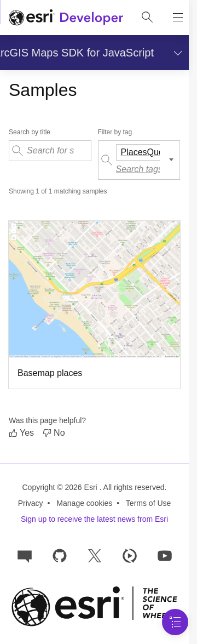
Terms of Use (148, 503)
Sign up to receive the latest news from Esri (94, 519)
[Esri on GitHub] (60, 555)
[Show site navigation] (178, 18)
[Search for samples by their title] (50, 151)
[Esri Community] (25, 555)
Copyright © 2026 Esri (61, 487)
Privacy (31, 503)
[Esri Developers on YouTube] (165, 555)
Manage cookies (84, 503)
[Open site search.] (147, 18)
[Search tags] (142, 169)
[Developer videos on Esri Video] (130, 555)
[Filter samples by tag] (139, 160)
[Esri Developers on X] (95, 555)
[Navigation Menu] (175, 622)
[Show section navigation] (176, 53)
